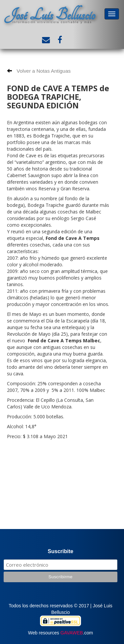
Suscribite (60, 551)
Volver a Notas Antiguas (39, 71)
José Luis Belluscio (50, 15)
